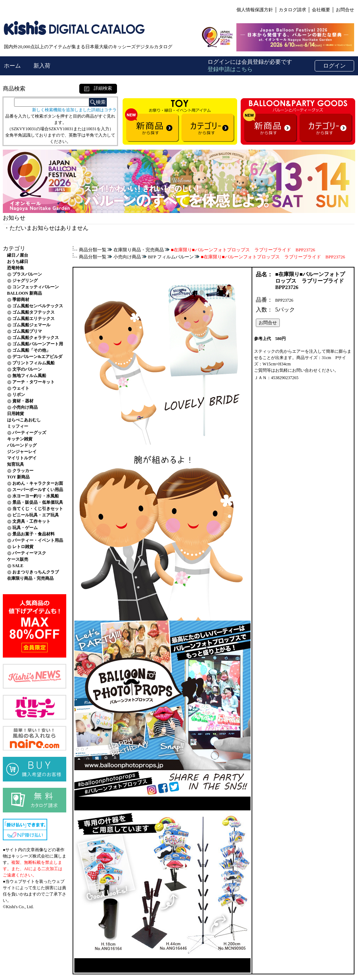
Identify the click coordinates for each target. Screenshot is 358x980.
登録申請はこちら (230, 69)
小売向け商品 (25, 407)
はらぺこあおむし (24, 420)
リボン (19, 395)
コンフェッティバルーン (36, 287)
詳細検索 (98, 88)
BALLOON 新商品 (24, 293)
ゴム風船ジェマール (31, 325)
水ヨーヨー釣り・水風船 (36, 496)
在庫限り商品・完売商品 (30, 578)
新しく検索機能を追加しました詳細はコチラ (74, 110)
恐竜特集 (16, 268)
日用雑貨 (16, 414)
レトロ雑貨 (23, 547)
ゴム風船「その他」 (31, 350)
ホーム (13, 66)
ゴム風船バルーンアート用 (38, 344)
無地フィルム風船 (29, 376)
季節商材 (21, 300)
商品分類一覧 (93, 250)
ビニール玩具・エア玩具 (36, 515)
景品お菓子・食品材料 (33, 534)
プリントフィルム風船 (33, 363)
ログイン (334, 66)
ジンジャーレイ (22, 452)
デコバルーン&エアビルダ (37, 357)
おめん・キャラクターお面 (38, 483)
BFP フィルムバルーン (171, 257)
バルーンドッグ (22, 445)
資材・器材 (23, 401)
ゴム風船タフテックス (33, 312)
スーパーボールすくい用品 (38, 490)
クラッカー (23, 471)
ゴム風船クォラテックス (36, 338)
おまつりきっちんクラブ (36, 572)
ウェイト (21, 388)
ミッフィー (18, 426)
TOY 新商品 (18, 477)
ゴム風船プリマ (27, 331)
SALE (18, 566)
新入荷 (42, 66)
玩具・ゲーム (25, 528)
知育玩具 (16, 464)
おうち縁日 (18, 262)
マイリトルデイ (22, 458)
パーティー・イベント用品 (38, 540)
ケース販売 (18, 559)
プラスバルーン (27, 274)
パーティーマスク (29, 553)
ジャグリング (25, 281)
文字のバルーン (27, 369)
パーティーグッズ (29, 433)
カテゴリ (14, 248)
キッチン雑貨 (20, 439)
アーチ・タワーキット (33, 382)
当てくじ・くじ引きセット (38, 509)
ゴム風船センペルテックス (38, 306)
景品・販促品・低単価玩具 (38, 502)
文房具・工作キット (31, 521)
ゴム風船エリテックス (33, 319)
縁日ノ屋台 (18, 255)
